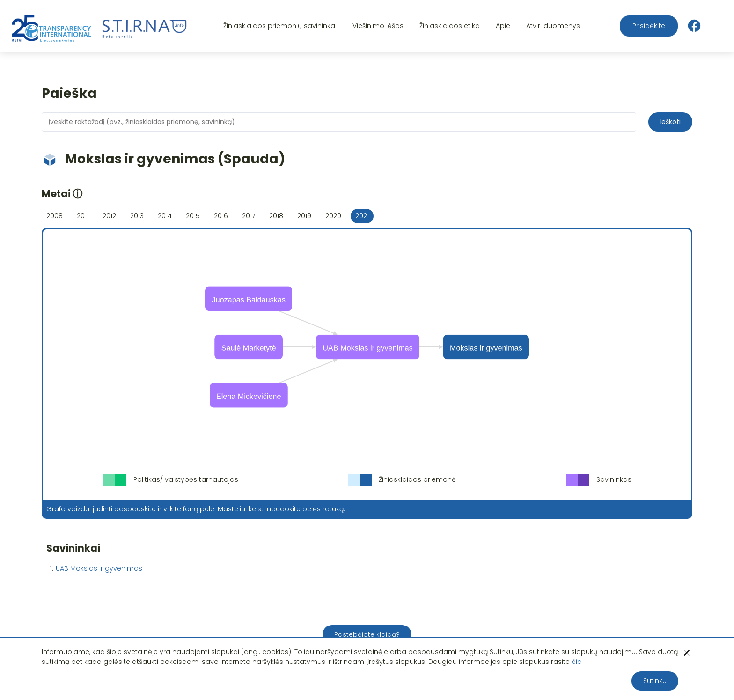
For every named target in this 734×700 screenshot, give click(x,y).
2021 (362, 216)
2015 (193, 216)
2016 (221, 216)
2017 (249, 216)
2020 (333, 216)
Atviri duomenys (553, 26)
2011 (83, 216)
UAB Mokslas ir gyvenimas (99, 568)
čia (577, 662)
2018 (276, 216)
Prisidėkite (649, 26)
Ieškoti (670, 122)
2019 (304, 216)
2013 (137, 216)
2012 (109, 216)
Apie (503, 26)
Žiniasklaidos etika (450, 26)
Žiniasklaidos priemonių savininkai (280, 26)
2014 (165, 216)
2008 (55, 216)
